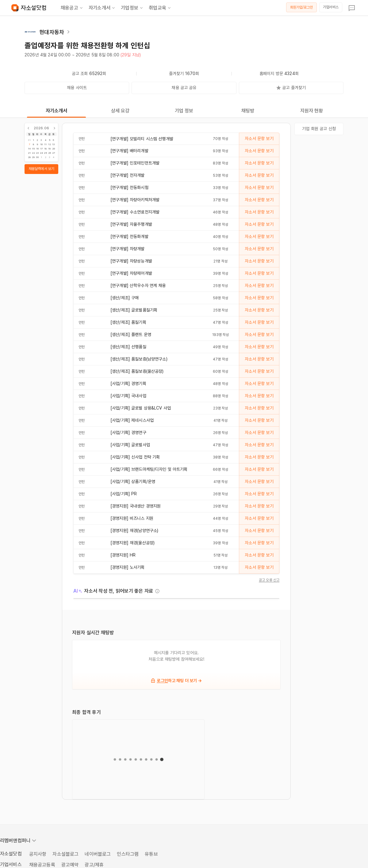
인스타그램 (128, 854)
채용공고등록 (42, 865)
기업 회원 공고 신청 (319, 129)
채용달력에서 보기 (41, 169)
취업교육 (160, 8)
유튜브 (151, 854)
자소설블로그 (65, 854)
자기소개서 (102, 8)
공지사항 (38, 854)
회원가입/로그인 (302, 7)
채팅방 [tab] (248, 111)
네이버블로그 (98, 854)
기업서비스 (331, 7)
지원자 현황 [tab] (312, 111)
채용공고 (72, 8)
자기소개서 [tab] (57, 111)
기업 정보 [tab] (184, 111)
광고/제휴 (94, 865)
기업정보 (132, 8)
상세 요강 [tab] (120, 111)
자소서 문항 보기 (259, 138)
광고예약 (70, 865)
